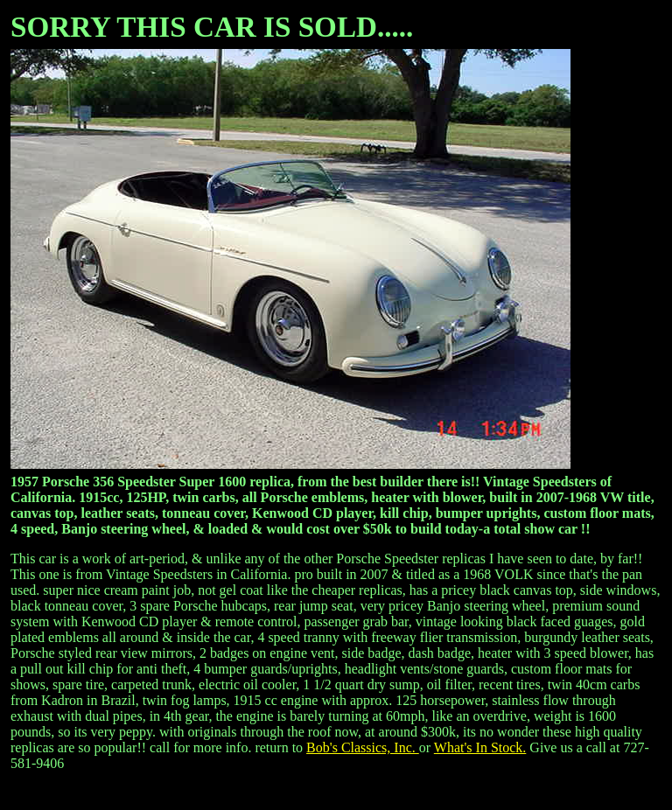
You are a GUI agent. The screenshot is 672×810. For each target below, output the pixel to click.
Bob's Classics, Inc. (363, 747)
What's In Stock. (480, 747)
